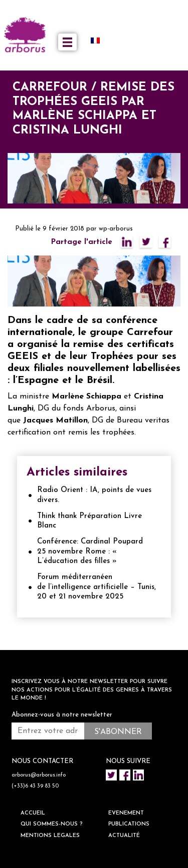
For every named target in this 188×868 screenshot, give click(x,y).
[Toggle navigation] (67, 42)
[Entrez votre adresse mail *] (48, 731)
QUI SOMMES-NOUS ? (52, 824)
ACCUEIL (33, 813)
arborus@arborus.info (39, 775)
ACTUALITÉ (124, 836)
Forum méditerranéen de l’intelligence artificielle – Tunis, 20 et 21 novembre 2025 (97, 587)
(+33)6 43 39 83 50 (35, 786)
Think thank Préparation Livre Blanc (89, 521)
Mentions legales (50, 836)
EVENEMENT (126, 813)
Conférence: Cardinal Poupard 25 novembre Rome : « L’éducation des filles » (90, 551)
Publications (129, 824)
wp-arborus (116, 229)
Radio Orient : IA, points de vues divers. (94, 495)
